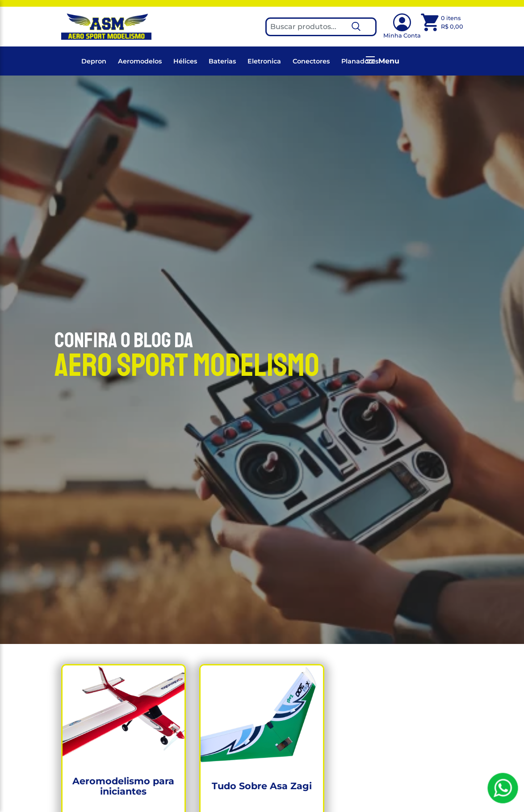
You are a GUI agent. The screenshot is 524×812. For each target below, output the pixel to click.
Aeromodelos (140, 61)
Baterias (222, 61)
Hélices (185, 61)
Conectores (311, 61)
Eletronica (264, 61)
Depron (94, 61)
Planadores (360, 61)
